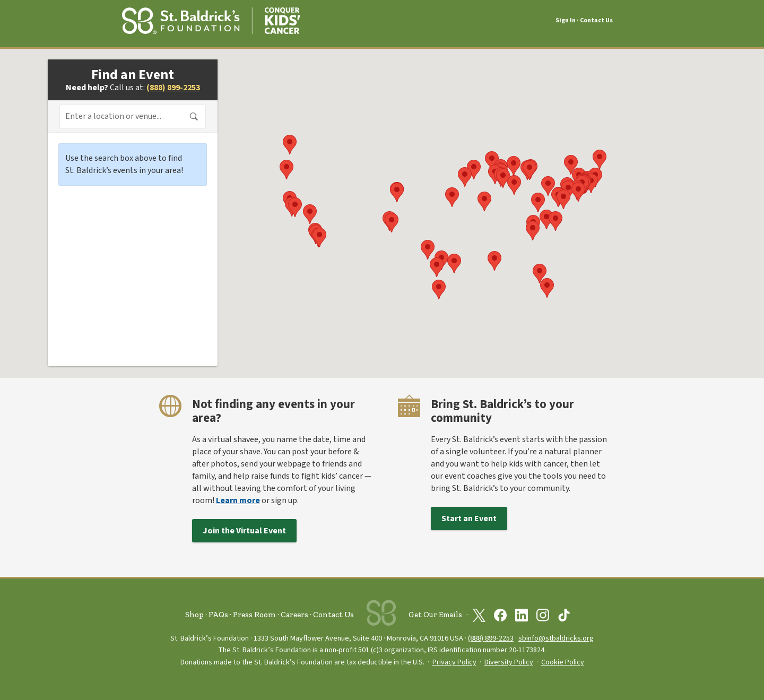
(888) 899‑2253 (491, 638)
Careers (294, 615)
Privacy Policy (454, 662)
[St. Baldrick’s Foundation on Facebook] (500, 615)
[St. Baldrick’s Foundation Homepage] (211, 19)
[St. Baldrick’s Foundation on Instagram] (543, 615)
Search (194, 117)
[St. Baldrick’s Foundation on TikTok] (564, 615)
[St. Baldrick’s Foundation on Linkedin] (522, 615)
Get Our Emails (435, 615)
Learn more (238, 500)
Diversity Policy (509, 662)
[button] (465, 177)
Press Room (254, 615)
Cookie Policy (563, 662)
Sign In (566, 21)
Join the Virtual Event (244, 531)
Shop (194, 615)
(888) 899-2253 (173, 88)
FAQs (218, 615)
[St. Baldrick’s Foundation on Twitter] (479, 615)
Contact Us (596, 20)
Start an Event (469, 518)
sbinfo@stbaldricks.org (556, 638)
